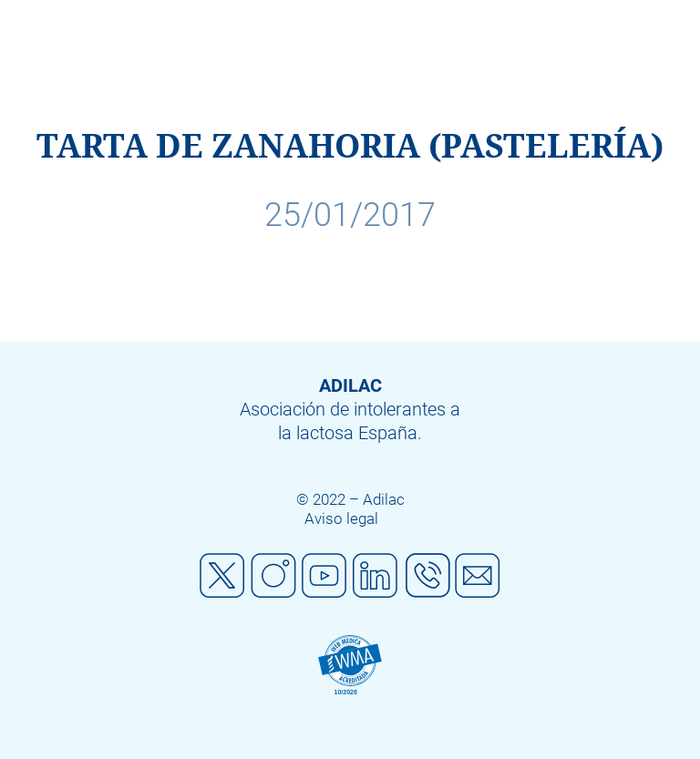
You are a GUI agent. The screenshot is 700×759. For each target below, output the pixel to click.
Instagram (273, 576)
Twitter (222, 576)
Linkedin (376, 576)
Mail (478, 576)
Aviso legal (341, 518)
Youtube (324, 576)
